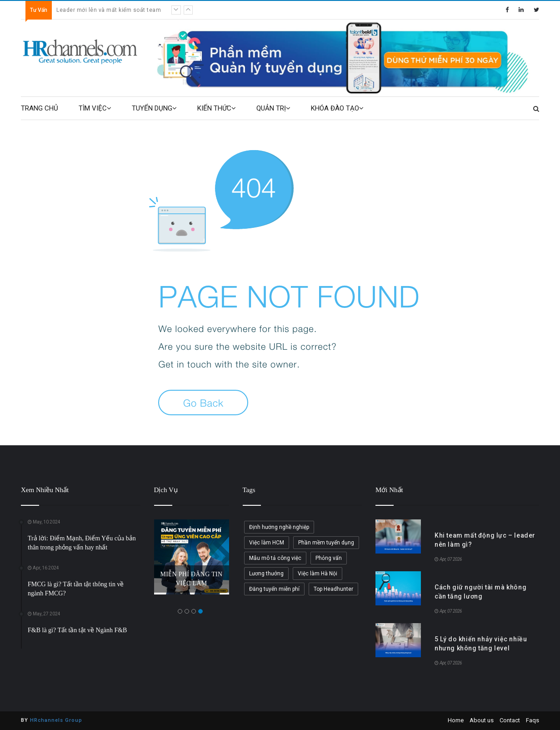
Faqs (532, 720)
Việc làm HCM (267, 543)
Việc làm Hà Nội (317, 574)
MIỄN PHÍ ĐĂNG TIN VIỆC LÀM (192, 579)
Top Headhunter (333, 589)
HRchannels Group (56, 720)
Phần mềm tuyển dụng (326, 543)
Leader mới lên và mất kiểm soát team (109, 10)
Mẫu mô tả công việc (275, 558)
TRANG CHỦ (40, 108)
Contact (510, 720)
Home (456, 720)
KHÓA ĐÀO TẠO (337, 108)
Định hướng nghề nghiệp (279, 527)
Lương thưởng (266, 574)
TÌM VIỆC (95, 108)
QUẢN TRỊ (273, 108)
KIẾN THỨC (217, 108)
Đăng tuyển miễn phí (274, 589)
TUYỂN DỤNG (154, 108)
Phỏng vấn (329, 558)
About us (482, 720)
